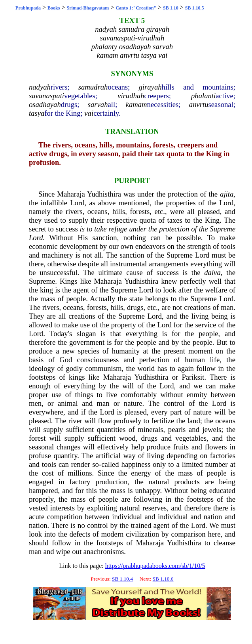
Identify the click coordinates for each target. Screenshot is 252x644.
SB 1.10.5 (195, 8)
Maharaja (71, 194)
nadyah (40, 87)
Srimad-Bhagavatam (88, 8)
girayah (150, 87)
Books (54, 8)
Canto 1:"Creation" (136, 8)
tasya (37, 113)
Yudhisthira (104, 194)
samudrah (93, 87)
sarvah (98, 104)
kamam (136, 104)
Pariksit (193, 377)
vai (89, 113)
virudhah (131, 96)
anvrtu (199, 104)
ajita (227, 194)
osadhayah (45, 104)
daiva (212, 272)
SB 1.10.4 (122, 579)
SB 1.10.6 (163, 579)
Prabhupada (28, 8)
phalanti (203, 96)
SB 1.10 (171, 8)
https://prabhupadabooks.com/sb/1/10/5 (155, 566)
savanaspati (46, 96)
